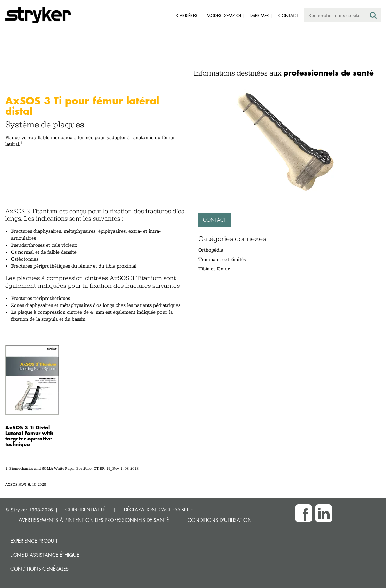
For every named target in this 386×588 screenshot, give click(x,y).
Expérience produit (34, 541)
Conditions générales (40, 569)
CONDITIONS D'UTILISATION (220, 520)
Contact (215, 220)
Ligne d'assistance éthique (45, 555)
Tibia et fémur (214, 269)
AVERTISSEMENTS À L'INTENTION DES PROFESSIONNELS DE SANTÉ (94, 520)
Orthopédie (211, 250)
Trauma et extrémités (222, 259)
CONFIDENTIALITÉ (85, 510)
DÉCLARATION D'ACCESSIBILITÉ (158, 510)
